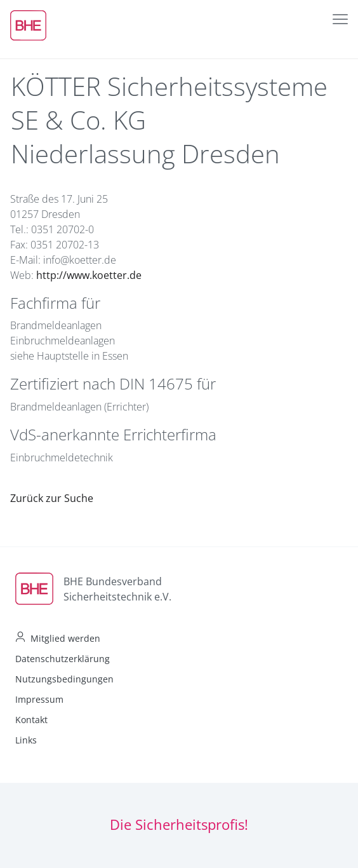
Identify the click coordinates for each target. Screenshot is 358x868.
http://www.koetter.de (89, 275)
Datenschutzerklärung (63, 659)
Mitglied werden (65, 638)
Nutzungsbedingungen (64, 679)
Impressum (39, 699)
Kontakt (31, 720)
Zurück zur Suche (52, 498)
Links (26, 740)
